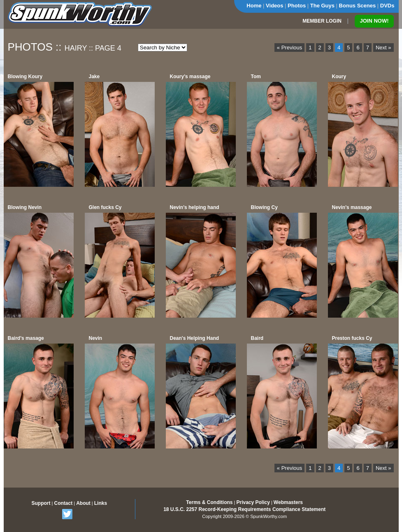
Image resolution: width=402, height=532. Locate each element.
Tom (256, 77)
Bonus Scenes (358, 6)
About (83, 503)
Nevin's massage (352, 207)
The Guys (322, 6)
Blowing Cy (264, 207)
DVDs (387, 6)
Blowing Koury (25, 77)
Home (254, 6)
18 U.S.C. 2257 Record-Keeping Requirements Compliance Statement (244, 509)
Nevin (96, 338)
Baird (257, 338)
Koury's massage (190, 77)
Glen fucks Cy (105, 207)
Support (41, 503)
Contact (63, 503)
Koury (339, 77)
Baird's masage (26, 338)
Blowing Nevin (25, 207)
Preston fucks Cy (352, 338)
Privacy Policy (253, 502)
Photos (297, 6)
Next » (383, 48)
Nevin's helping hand (195, 207)
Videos (274, 6)
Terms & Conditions (209, 502)
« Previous (289, 48)
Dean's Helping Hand (195, 338)
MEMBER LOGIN (322, 21)
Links (101, 503)
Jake (94, 77)
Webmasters (288, 502)
